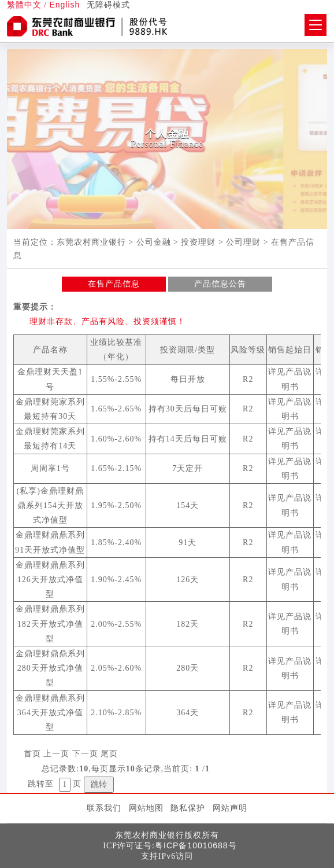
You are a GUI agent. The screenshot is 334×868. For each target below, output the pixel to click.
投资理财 (198, 242)
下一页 (85, 754)
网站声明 (230, 808)
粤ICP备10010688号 (196, 845)
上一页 (56, 754)
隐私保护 (188, 808)
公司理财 (243, 242)
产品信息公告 (220, 284)
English (64, 5)
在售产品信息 (114, 284)
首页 (32, 754)
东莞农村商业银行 (91, 242)
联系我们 (104, 808)
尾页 (109, 754)
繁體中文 (24, 5)
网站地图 (146, 808)
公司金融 (154, 242)
